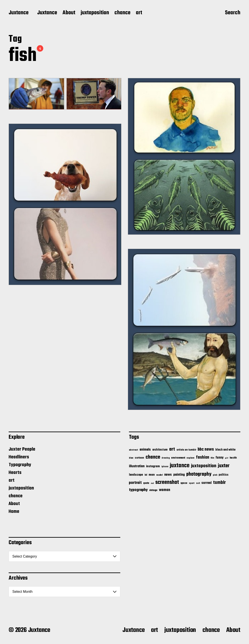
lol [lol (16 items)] (146, 475)
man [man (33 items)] (152, 475)
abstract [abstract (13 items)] (133, 450)
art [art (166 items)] (172, 449)
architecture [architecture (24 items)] (160, 450)
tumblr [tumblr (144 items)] (219, 483)
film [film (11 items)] (212, 458)
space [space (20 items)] (184, 483)
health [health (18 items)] (233, 458)
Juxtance (19, 13)
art (139, 13)
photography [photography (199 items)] (199, 474)
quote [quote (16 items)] (146, 483)
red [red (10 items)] (152, 483)
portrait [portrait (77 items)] (135, 483)
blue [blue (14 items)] (131, 458)
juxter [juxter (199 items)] (224, 466)
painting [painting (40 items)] (179, 475)
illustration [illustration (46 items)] (137, 466)
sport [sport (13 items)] (192, 483)
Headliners (19, 457)
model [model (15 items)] (159, 475)
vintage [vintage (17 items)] (153, 490)
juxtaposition (95, 13)
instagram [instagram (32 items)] (153, 466)
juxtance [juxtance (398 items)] (180, 466)
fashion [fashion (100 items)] (203, 457)
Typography (20, 465)
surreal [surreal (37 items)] (206, 483)
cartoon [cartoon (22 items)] (139, 458)
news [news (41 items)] (168, 475)
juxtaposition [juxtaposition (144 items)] (204, 466)
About (69, 13)
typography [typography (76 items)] (138, 490)
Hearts (15, 473)
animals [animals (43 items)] (145, 450)
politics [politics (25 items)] (224, 475)
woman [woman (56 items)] (165, 490)
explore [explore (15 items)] (191, 458)
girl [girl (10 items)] (227, 458)
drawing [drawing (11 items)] (166, 458)
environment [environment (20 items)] (178, 458)
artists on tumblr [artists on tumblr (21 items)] (186, 450)
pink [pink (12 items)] (215, 475)
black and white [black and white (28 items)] (226, 450)
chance (122, 13)
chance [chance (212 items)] (153, 457)
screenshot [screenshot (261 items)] (167, 482)
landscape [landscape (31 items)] (136, 475)
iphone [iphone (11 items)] (165, 467)
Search (233, 13)
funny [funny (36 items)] (220, 458)
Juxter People (22, 449)
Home (14, 512)
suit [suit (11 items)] (198, 483)
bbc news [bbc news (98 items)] (206, 450)
